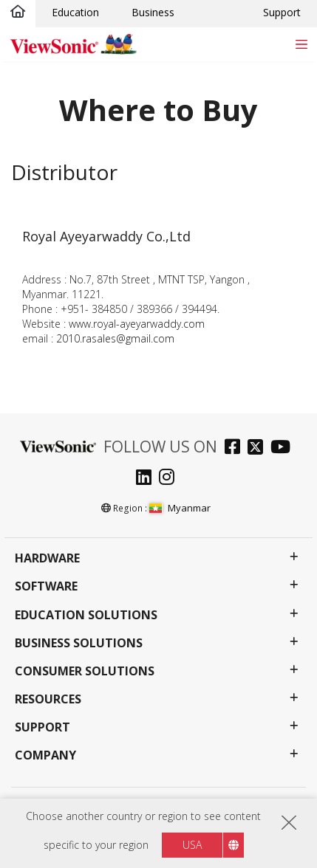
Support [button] (42, 727)
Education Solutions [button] (86, 615)
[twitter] (259, 448)
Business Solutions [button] (79, 643)
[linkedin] (147, 479)
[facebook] (236, 448)
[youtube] (284, 448)
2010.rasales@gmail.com (115, 338)
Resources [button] (48, 699)
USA (192, 845)
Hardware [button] (47, 558)
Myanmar (180, 508)
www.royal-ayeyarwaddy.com (137, 324)
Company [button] (45, 755)
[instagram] (170, 479)
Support (282, 12)
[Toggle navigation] (301, 44)
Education (75, 12)
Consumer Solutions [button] (85, 671)
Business (153, 12)
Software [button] (46, 586)
